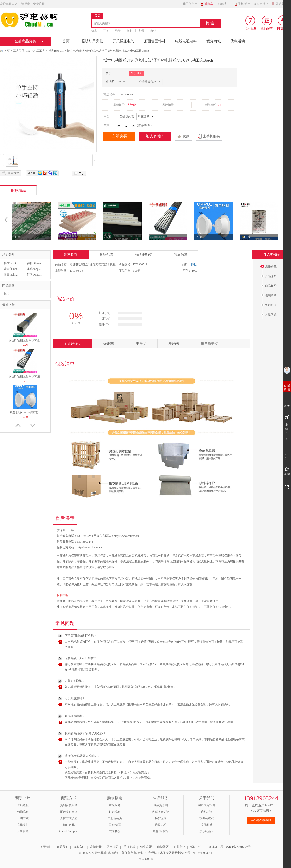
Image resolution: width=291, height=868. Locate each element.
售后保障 (181, 255)
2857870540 (146, 859)
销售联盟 (146, 847)
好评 (108, 344)
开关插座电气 (123, 41)
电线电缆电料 (186, 41)
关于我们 (46, 847)
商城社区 (163, 847)
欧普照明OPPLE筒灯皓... (25, 412)
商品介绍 (106, 255)
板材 (130, 31)
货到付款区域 (69, 805)
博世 (7, 294)
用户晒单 (209, 344)
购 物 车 (287, 428)
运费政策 (89, 567)
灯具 (94, 31)
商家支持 (261, 4)
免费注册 (39, 4)
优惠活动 (238, 41)
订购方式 (23, 818)
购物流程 (23, 812)
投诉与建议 (207, 818)
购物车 (209, 4)
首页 (66, 41)
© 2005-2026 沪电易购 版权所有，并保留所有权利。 (112, 853)
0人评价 (131, 105)
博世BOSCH (56, 51)
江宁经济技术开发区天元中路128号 (168, 853)
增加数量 (133, 125)
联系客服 (115, 831)
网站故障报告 (207, 805)
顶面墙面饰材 (155, 41)
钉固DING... (35, 275)
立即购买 (119, 136)
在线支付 (23, 825)
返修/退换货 (161, 831)
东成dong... (34, 269)
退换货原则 (161, 805)
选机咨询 (207, 812)
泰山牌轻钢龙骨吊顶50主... (25, 376)
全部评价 (73, 344)
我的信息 (190, 4)
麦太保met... (11, 269)
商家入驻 (79, 847)
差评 (174, 344)
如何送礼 (69, 825)
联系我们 (63, 847)
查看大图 (14, 173)
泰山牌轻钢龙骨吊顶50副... (25, 340)
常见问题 (115, 805)
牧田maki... (11, 275)
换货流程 (161, 818)
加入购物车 (155, 136)
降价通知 (137, 73)
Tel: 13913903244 (202, 853)
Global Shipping (69, 831)
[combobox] (146, 24)
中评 (141, 344)
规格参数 (71, 255)
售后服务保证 (161, 812)
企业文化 (179, 847)
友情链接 (96, 847)
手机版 (244, 4)
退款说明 (161, 825)
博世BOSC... (12, 263)
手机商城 (129, 847)
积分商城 (214, 41)
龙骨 (141, 31)
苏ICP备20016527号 (238, 847)
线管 (118, 31)
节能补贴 (207, 825)
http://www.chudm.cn (89, 547)
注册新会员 (115, 818)
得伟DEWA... (35, 263)
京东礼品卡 (207, 831)
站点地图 (113, 847)
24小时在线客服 (261, 820)
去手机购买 (211, 136)
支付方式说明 (69, 818)
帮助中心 (196, 847)
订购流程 (115, 812)
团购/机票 (115, 825)
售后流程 (23, 805)
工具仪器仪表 (22, 51)
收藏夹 (224, 4)
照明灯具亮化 (92, 41)
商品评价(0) (143, 255)
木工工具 (39, 51)
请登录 (26, 4)
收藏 (186, 136)
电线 (153, 31)
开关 (106, 31)
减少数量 (119, 125)
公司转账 (23, 831)
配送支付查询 (69, 812)
